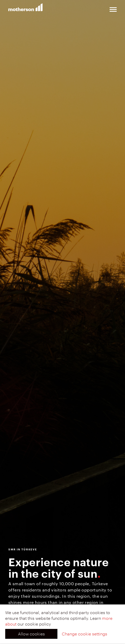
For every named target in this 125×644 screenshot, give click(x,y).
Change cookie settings (85, 634)
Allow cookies (31, 634)
